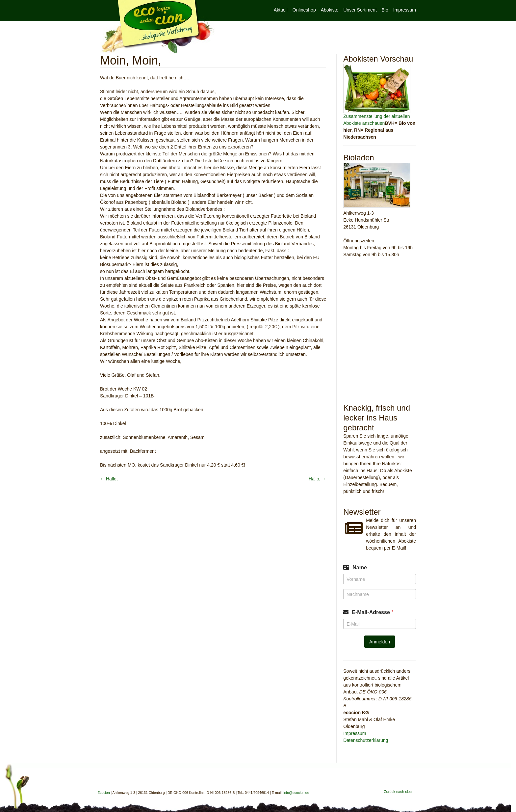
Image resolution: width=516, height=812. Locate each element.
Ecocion (157, 27)
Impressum (405, 10)
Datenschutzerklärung (366, 740)
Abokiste (330, 10)
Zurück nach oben (399, 792)
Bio (385, 10)
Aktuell (281, 10)
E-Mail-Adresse (373, 612)
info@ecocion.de (296, 793)
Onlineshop (304, 10)
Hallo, (109, 479)
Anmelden (380, 642)
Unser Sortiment (360, 10)
